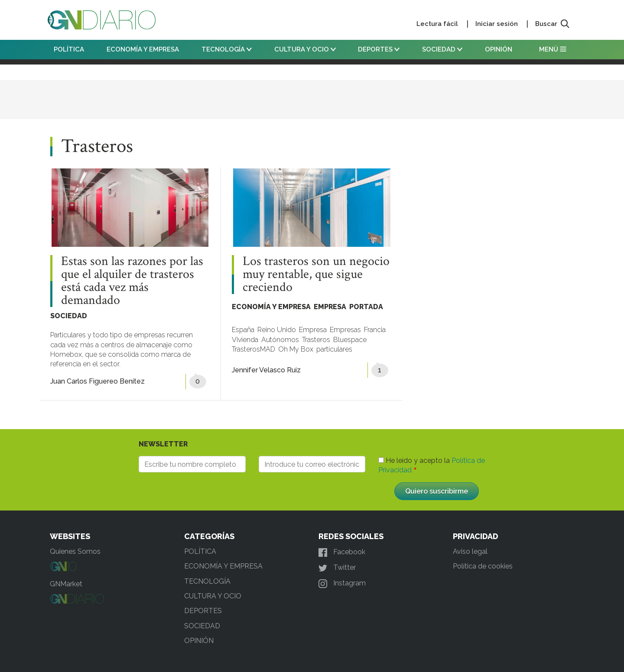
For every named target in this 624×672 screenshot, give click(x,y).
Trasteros (316, 340)
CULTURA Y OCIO (305, 49)
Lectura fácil (437, 24)
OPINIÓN (499, 49)
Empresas (345, 330)
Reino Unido (277, 330)
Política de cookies (483, 566)
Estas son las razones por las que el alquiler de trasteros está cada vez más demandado (132, 281)
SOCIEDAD (442, 49)
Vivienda (245, 340)
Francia (375, 330)
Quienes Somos (75, 551)
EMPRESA (330, 307)
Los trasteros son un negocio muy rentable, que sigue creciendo (316, 275)
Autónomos (280, 340)
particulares (334, 349)
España (243, 330)
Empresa (313, 330)
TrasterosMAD (253, 349)
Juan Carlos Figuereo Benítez (97, 381)
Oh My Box (296, 349)
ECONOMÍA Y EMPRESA (143, 49)
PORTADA (366, 307)
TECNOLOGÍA (227, 49)
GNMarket (66, 584)
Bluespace (350, 340)
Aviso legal (470, 551)
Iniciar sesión (497, 24)
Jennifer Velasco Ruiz (266, 370)
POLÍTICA (69, 49)
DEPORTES (379, 49)
